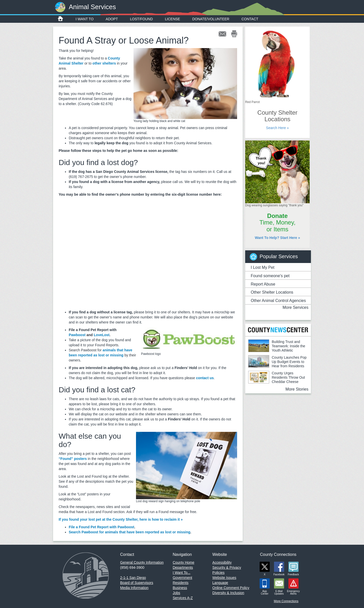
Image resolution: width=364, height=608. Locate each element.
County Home (184, 562)
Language (220, 583)
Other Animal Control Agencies (278, 301)
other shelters (104, 63)
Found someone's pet (270, 276)
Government (182, 578)
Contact (250, 19)
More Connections (286, 601)
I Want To (85, 19)
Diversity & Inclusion (228, 593)
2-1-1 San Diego (133, 578)
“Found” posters (73, 459)
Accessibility (222, 562)
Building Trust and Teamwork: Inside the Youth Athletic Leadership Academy (277, 348)
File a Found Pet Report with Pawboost (101, 527)
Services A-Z (183, 598)
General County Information (142, 562)
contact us (205, 378)
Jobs (176, 593)
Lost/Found (141, 19)
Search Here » (277, 128)
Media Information (134, 588)
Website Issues (224, 578)
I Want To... (181, 573)
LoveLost (102, 335)
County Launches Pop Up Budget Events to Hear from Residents (289, 362)
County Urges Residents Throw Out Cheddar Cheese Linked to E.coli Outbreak (277, 380)
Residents (180, 583)
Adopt (112, 19)
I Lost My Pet (263, 267)
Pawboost (77, 335)
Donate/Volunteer (211, 19)
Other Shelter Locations (272, 292)
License (173, 19)
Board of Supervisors (137, 583)
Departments (183, 568)
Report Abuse (263, 284)
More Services (295, 307)
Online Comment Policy (231, 588)
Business (180, 588)
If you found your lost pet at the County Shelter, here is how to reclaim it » (121, 519)
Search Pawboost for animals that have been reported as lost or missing (130, 532)
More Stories (297, 389)
